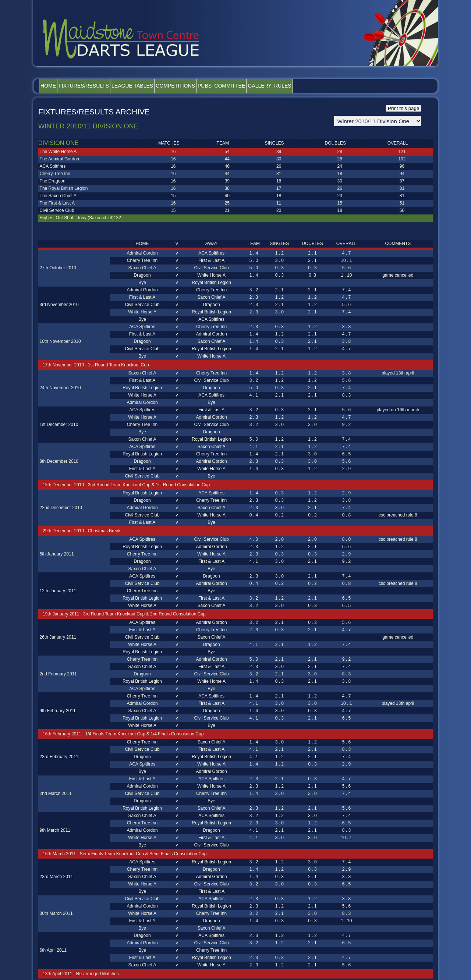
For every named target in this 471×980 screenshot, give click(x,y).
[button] (137, 143)
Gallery (312, 86)
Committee (274, 86)
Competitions (204, 86)
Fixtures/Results (96, 86)
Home (52, 86)
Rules (343, 86)
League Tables (153, 86)
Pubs (241, 86)
